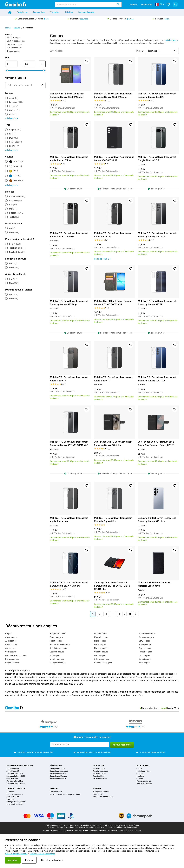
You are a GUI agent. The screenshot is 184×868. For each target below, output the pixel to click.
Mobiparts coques (58, 663)
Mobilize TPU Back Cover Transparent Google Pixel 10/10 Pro (157, 159)
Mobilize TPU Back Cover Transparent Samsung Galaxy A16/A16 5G (69, 584)
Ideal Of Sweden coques (60, 644)
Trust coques (144, 655)
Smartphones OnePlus (58, 774)
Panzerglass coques (103, 663)
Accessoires (39, 12)
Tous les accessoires (144, 784)
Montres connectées (144, 781)
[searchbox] (85, 4)
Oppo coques (100, 655)
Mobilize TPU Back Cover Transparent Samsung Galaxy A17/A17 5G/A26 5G (69, 443)
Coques (17, 28)
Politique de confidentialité (103, 797)
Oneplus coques (101, 652)
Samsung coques (15, 44)
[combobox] (88, 4)
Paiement (10, 792)
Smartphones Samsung (59, 771)
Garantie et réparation (15, 804)
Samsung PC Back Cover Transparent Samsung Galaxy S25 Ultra (157, 520)
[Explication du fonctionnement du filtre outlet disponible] (24, 274)
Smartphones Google (58, 779)
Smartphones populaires (20, 765)
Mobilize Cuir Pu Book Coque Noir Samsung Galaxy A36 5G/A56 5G (67, 95)
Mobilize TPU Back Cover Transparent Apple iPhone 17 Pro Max (69, 235)
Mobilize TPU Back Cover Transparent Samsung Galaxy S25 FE (157, 303)
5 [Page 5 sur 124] (120, 614)
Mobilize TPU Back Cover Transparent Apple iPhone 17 (113, 379)
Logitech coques (57, 652)
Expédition (10, 799)
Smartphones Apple (57, 769)
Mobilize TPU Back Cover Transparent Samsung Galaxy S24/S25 (157, 95)
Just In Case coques (16, 41)
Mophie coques (101, 634)
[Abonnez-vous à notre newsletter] (80, 745)
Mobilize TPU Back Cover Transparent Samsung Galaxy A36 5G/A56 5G (113, 95)
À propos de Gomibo (101, 792)
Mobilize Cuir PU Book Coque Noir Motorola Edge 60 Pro (155, 584)
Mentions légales (82, 830)
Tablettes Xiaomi (99, 774)
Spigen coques (145, 648)
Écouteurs (140, 776)
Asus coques (11, 641)
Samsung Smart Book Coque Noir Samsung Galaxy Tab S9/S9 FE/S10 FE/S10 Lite (112, 586)
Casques (140, 779)
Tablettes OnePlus (100, 779)
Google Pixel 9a (12, 779)
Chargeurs (140, 774)
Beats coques (11, 644)
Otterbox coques (14, 48)
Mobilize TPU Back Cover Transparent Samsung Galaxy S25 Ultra (157, 235)
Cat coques (10, 648)
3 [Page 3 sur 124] (106, 614)
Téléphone (22, 12)
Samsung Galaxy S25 (15, 774)
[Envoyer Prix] (42, 64)
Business (133, 4)
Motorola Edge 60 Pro (15, 781)
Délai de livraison (13, 797)
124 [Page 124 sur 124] (129, 614)
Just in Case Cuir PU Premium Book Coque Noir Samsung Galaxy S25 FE (156, 443)
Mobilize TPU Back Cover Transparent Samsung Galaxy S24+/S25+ (157, 379)
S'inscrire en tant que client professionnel (65, 794)
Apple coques (11, 637)
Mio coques (55, 655)
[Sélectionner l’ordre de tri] (162, 51)
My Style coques (101, 637)
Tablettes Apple (99, 769)
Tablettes (55, 12)
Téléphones (56, 765)
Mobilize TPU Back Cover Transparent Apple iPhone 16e (69, 520)
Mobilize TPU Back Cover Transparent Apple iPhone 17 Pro (69, 159)
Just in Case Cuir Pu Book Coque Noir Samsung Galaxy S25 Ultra (113, 443)
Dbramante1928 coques (16, 655)
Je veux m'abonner (122, 745)
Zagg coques (144, 663)
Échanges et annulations (16, 802)
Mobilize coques (14, 38)
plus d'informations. (130, 827)
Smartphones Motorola (59, 776)
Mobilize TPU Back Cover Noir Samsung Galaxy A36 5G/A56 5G (114, 159)
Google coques (14, 51)
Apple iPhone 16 (13, 771)
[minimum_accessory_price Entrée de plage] (11, 64)
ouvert (164, 708)
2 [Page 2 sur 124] (100, 614)
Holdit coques (56, 641)
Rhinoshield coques (147, 634)
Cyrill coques (11, 652)
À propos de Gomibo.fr (51, 830)
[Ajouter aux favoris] (87, 61)
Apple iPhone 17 (13, 769)
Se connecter (146, 4)
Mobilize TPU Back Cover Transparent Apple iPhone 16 (113, 235)
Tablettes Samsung (100, 771)
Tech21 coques (145, 652)
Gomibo (97, 789)
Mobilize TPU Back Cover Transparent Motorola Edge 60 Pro (113, 520)
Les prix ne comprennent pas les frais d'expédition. (121, 825)
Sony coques (144, 641)
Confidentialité (67, 830)
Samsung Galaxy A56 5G (16, 776)
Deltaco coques (12, 659)
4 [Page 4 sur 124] (113, 614)
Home (8, 28)
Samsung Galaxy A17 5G (16, 784)
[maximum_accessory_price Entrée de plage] (29, 64)
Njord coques (100, 641)
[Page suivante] (136, 614)
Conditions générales (98, 830)
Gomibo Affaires (56, 792)
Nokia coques (100, 644)
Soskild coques (145, 644)
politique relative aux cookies (42, 854)
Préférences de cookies (117, 831)
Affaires (69, 12)
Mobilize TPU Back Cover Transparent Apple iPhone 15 (69, 379)
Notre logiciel (98, 794)
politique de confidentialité (16, 854)
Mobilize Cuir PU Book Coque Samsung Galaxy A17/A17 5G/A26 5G (114, 303)
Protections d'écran (144, 771)
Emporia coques (12, 663)
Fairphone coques (58, 634)
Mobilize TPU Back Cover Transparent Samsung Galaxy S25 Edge (69, 303)
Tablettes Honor (99, 776)
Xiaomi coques (145, 659)
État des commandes (14, 794)
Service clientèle (86, 12)
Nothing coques (101, 648)
